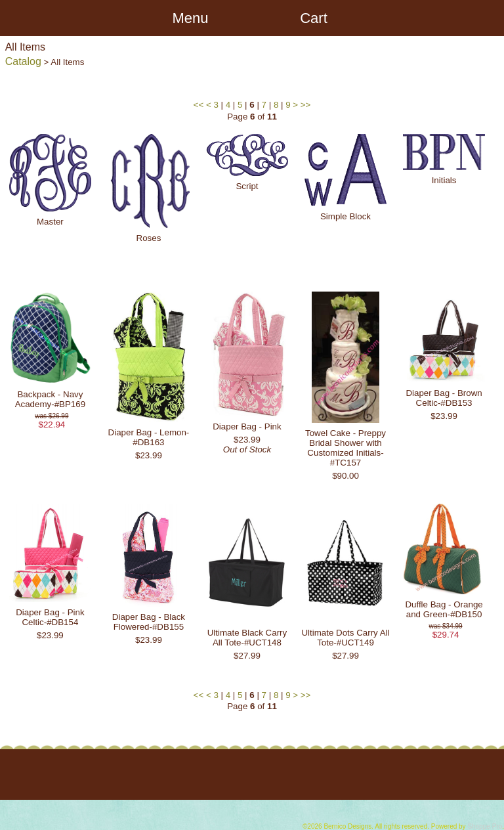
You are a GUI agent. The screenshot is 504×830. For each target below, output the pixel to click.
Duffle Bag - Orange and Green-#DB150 (444, 609)
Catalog (23, 61)
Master (50, 222)
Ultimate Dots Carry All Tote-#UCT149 (345, 638)
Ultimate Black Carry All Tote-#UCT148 (247, 638)
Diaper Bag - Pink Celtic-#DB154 (50, 617)
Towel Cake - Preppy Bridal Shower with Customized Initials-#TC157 (346, 448)
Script (247, 186)
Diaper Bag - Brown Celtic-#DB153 (444, 398)
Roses (149, 238)
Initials (444, 180)
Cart (314, 18)
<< (199, 105)
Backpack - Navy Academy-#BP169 (50, 399)
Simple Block (346, 216)
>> (306, 105)
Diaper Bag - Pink (247, 426)
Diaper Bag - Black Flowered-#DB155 (149, 622)
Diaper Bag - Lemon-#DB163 (149, 437)
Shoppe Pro (485, 826)
